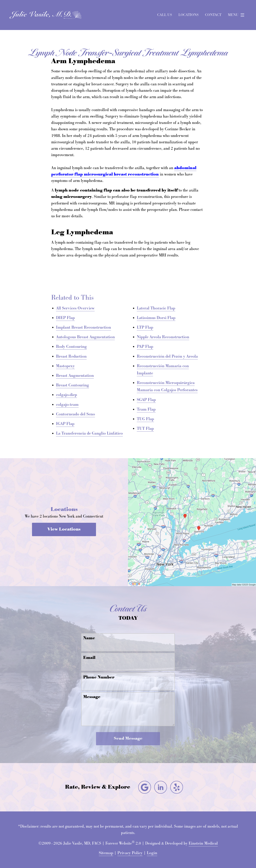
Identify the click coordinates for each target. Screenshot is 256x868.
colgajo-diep (66, 395)
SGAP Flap (146, 400)
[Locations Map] (192, 522)
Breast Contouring (72, 385)
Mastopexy (65, 366)
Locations (188, 15)
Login (152, 853)
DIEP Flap (65, 318)
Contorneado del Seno (75, 414)
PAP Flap (145, 347)
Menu (237, 15)
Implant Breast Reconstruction (83, 327)
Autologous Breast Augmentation (85, 337)
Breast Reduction (71, 356)
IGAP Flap (65, 424)
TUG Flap (145, 419)
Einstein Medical (203, 843)
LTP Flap (145, 327)
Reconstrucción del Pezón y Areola (167, 356)
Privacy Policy (130, 853)
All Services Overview (75, 308)
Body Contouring (71, 347)
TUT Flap (145, 429)
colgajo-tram (67, 405)
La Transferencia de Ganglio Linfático (89, 433)
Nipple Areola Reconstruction (163, 337)
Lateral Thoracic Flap (156, 308)
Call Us (165, 15)
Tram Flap (146, 409)
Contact (213, 15)
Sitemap (106, 853)
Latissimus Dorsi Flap (156, 318)
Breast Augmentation (75, 376)
